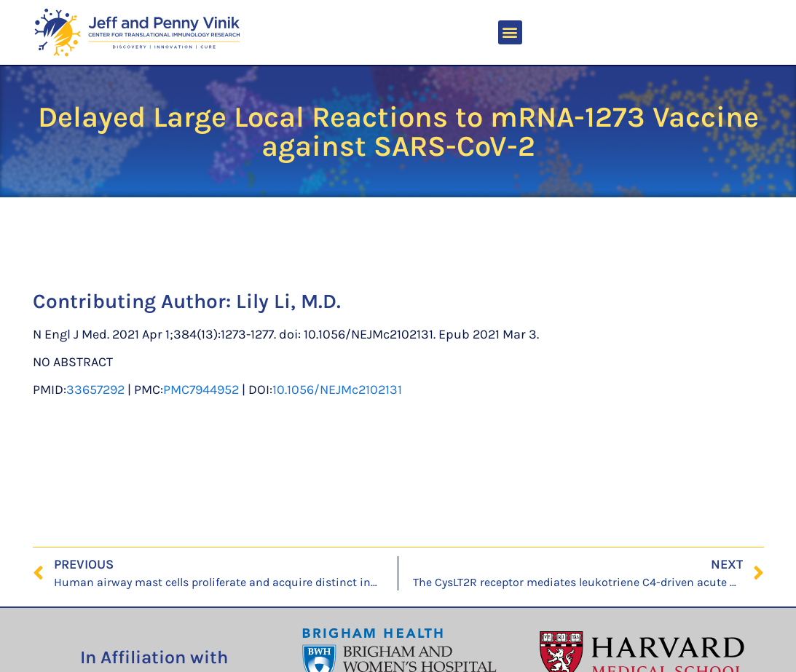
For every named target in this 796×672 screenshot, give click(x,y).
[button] (510, 32)
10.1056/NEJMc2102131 (337, 390)
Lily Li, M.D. (288, 301)
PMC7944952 (201, 390)
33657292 (95, 390)
